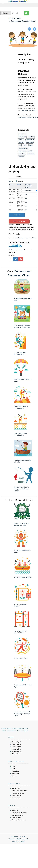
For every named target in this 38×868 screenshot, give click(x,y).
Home (11, 18)
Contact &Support (17, 815)
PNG (10, 206)
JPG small (11, 202)
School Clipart (16, 742)
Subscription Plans (17, 250)
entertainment (23, 148)
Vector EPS (12, 194)
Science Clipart (17, 751)
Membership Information (20, 813)
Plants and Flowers (18, 793)
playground (22, 137)
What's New (16, 754)
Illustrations (15, 774)
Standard (20, 181)
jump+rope (22, 134)
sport (31, 145)
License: (11, 181)
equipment (22, 151)
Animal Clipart (16, 744)
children (31, 137)
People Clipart (16, 747)
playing (21, 140)
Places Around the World (20, 791)
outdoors (22, 157)
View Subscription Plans (29, 110)
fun (20, 145)
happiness (30, 142)
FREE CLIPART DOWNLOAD (12, 191)
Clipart (18, 18)
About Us (15, 810)
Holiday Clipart (17, 749)
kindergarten (30, 140)
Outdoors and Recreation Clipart (23, 21)
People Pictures (17, 796)
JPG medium (12, 198)
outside (21, 142)
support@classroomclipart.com (28, 117)
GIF (10, 210)
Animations (15, 771)
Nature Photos (16, 788)
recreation (31, 154)
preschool (22, 154)
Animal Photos (16, 798)
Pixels (19, 185)
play (25, 145)
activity (30, 151)
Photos (14, 769)
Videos (14, 776)
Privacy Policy (16, 818)
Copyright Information (19, 820)
